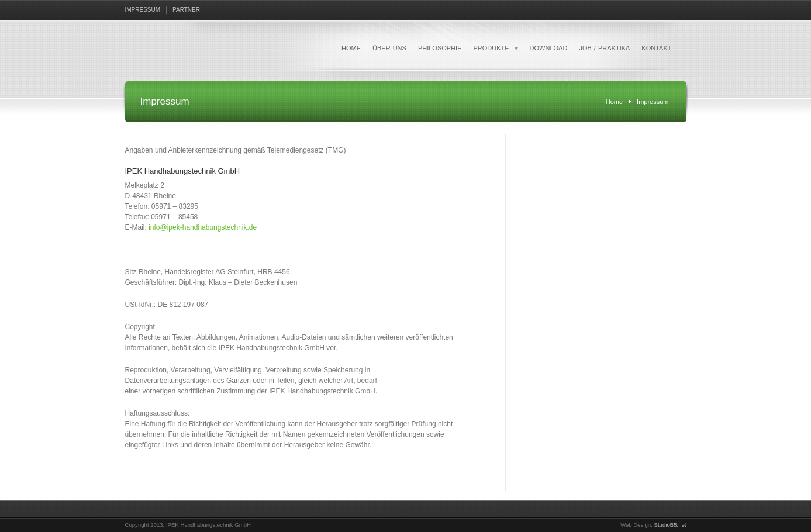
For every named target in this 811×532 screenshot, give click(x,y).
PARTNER (186, 10)
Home (614, 102)
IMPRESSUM (143, 10)
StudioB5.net (670, 525)
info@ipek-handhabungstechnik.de (203, 227)
